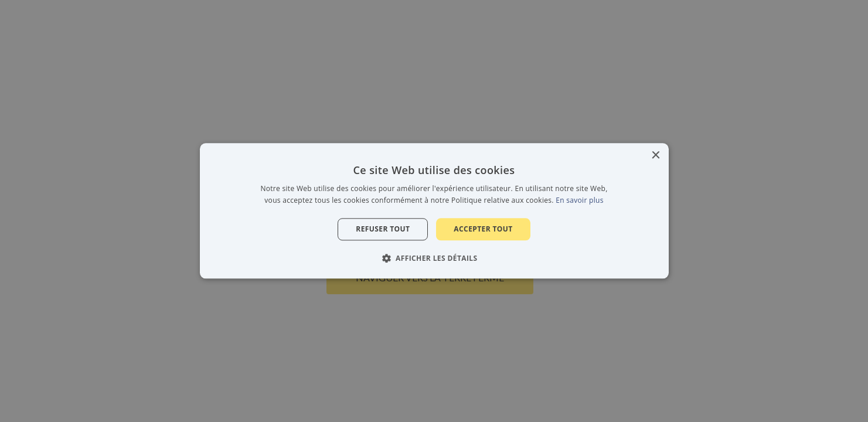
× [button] (656, 156)
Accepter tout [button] (483, 229)
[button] (434, 258)
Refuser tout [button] (383, 229)
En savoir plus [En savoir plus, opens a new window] (579, 201)
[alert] (434, 211)
